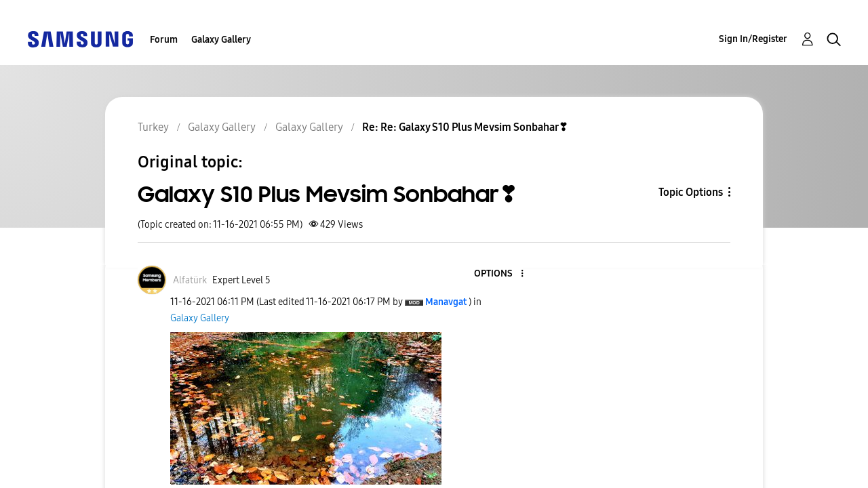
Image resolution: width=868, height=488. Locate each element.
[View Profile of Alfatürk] (190, 280)
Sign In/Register (753, 39)
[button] (306, 408)
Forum (164, 40)
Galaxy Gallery (221, 40)
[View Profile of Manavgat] (446, 302)
